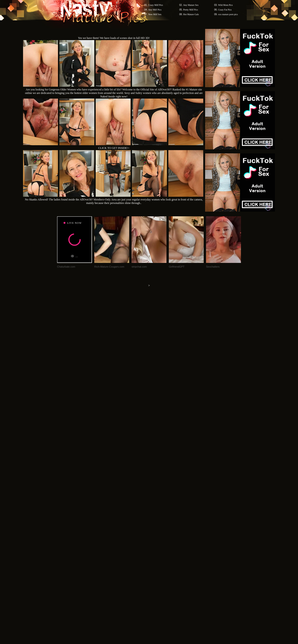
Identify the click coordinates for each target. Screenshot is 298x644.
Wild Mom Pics (225, 5)
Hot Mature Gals (191, 14)
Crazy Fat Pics (225, 10)
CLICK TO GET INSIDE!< (114, 148)
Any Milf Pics (155, 10)
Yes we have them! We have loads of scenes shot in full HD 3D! (114, 38)
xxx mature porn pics (228, 14)
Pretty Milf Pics (191, 10)
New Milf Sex (155, 14)
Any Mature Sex (191, 5)
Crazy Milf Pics (156, 5)
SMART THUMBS (157, 555)
